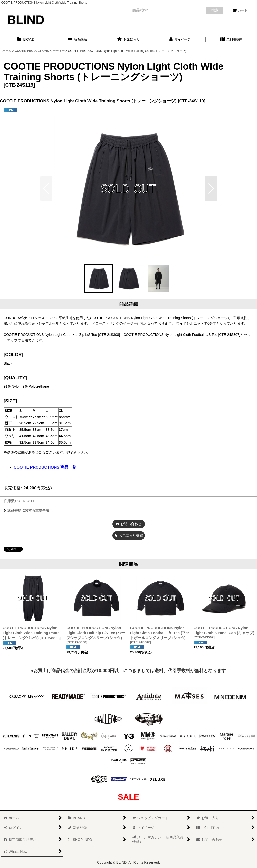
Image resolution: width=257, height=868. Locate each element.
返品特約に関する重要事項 (26, 510)
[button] (211, 189)
